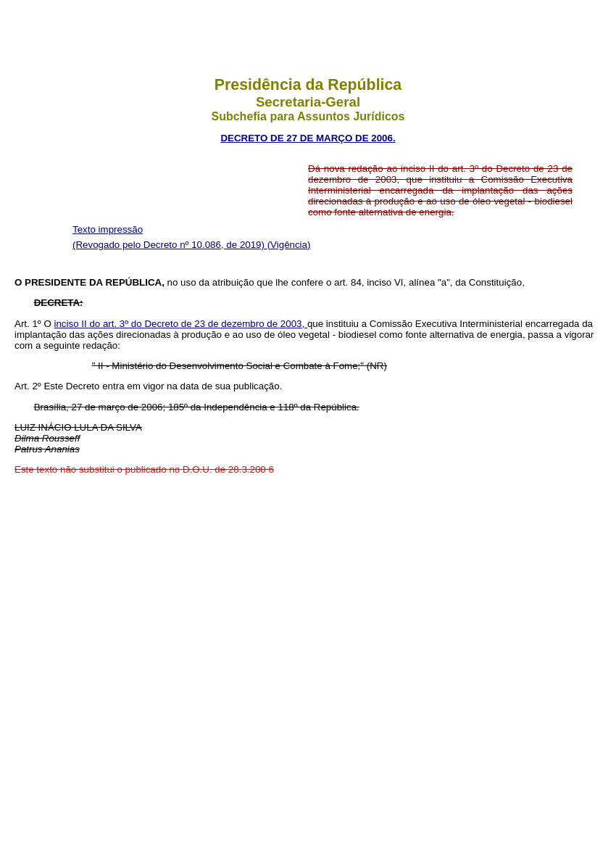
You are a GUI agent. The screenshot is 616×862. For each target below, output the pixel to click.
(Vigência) (289, 245)
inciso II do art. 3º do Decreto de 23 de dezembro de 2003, (181, 324)
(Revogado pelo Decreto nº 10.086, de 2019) (170, 245)
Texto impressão (108, 229)
